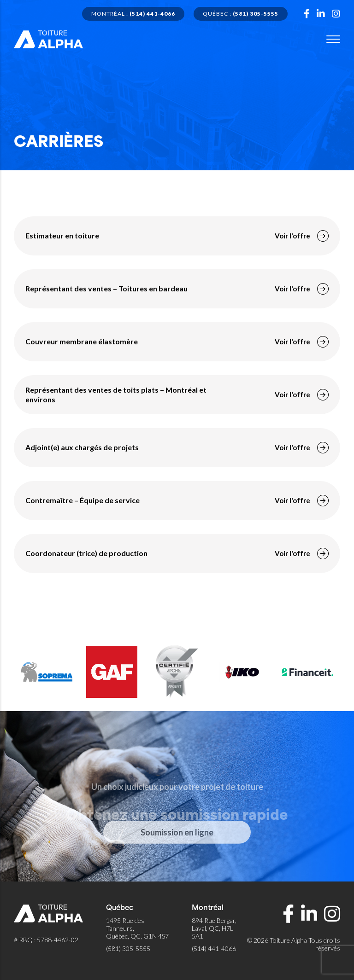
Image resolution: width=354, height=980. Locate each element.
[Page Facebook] (307, 14)
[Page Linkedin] (321, 14)
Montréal (133, 14)
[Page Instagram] (336, 14)
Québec (241, 14)
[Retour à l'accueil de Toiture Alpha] (48, 38)
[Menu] (333, 39)
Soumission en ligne (177, 849)
